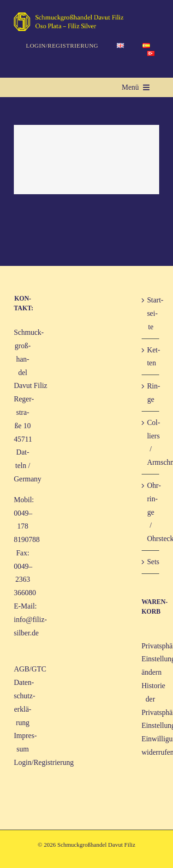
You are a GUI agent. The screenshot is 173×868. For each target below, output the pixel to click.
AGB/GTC (30, 669)
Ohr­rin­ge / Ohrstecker (151, 512)
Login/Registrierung (44, 762)
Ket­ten (151, 357)
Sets (151, 562)
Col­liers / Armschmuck (151, 442)
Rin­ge (151, 393)
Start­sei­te (151, 313)
